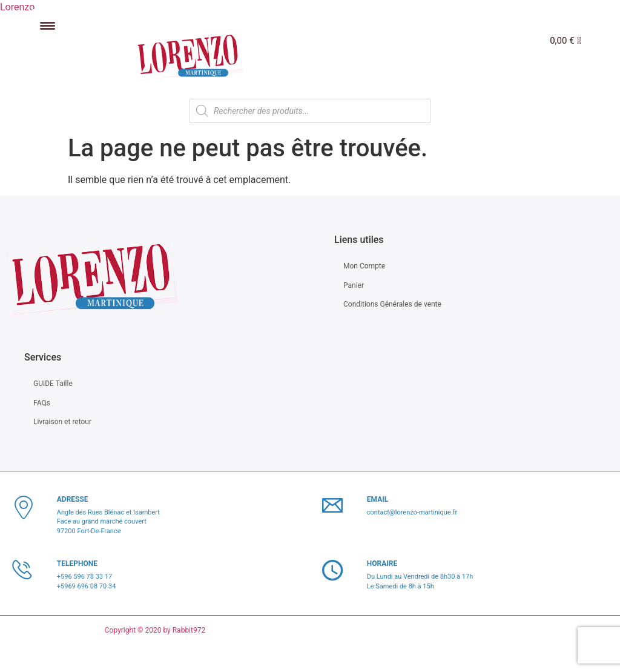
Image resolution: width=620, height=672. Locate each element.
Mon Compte (364, 266)
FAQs (42, 403)
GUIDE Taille (53, 384)
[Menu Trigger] (48, 26)
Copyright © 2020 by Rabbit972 (155, 630)
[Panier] (566, 41)
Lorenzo (17, 7)
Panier (354, 285)
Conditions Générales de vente (392, 304)
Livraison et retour (62, 422)
